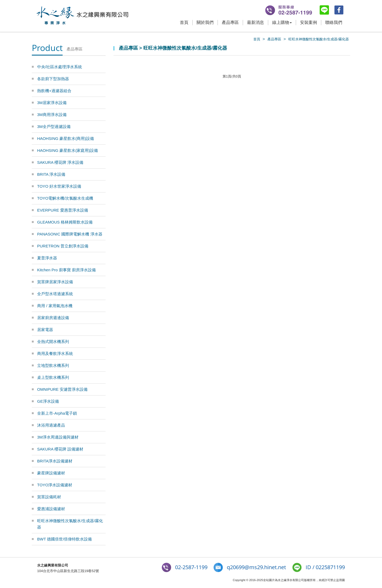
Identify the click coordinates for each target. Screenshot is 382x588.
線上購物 (282, 22)
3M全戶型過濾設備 (54, 126)
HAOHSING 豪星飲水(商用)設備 (66, 138)
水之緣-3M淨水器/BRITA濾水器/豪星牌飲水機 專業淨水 (82, 16)
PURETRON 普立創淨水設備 (63, 246)
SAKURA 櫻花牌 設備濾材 (60, 449)
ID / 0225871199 (325, 567)
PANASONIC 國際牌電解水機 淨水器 (70, 234)
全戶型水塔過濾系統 (55, 294)
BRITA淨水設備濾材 (55, 461)
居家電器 (45, 330)
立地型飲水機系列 (53, 365)
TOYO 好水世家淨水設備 (59, 186)
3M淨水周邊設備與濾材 (58, 437)
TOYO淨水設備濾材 (55, 485)
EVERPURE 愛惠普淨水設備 (63, 210)
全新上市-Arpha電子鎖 (57, 413)
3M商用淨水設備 (52, 115)
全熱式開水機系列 (53, 342)
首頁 (184, 22)
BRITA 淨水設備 (51, 174)
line (324, 10)
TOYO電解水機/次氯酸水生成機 (65, 198)
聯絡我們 (334, 22)
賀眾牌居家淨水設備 (55, 282)
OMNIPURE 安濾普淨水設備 (62, 389)
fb (339, 10)
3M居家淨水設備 (52, 103)
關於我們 (205, 22)
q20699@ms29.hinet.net (256, 567)
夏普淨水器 (47, 258)
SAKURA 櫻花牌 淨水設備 (60, 162)
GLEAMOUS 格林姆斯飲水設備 (65, 222)
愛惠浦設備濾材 (51, 509)
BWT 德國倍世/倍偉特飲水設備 (64, 539)
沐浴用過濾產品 (51, 425)
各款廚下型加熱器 (53, 79)
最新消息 (255, 22)
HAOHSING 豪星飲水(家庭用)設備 (68, 150)
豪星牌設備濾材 (51, 473)
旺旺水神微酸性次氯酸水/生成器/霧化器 (319, 39)
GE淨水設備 (48, 401)
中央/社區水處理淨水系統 (60, 67)
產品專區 (230, 22)
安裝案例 (309, 22)
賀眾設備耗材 (49, 497)
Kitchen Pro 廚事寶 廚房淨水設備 (66, 270)
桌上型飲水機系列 (53, 377)
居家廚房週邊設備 (53, 318)
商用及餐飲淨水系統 (55, 353)
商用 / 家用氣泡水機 (55, 306)
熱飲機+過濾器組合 (54, 91)
